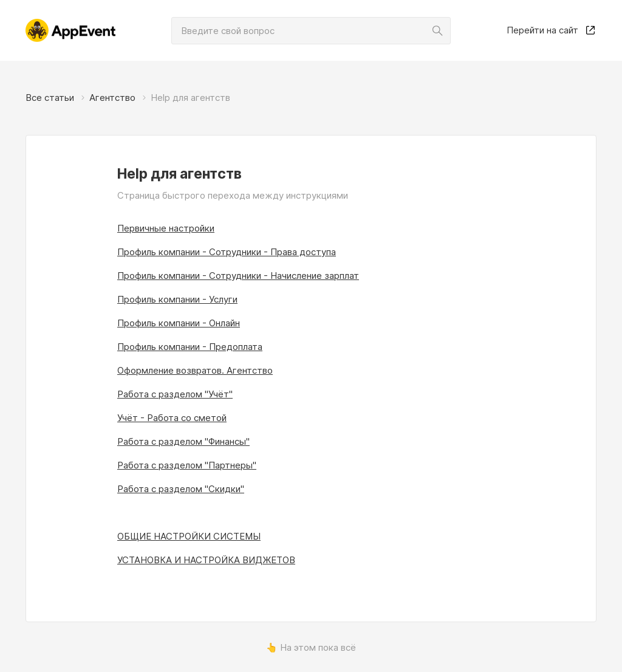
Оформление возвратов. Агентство (195, 370)
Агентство (112, 98)
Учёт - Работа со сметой (172, 418)
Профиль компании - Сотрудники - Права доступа (227, 252)
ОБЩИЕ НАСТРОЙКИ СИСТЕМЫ (189, 536)
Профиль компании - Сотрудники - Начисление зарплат (238, 276)
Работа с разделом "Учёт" (175, 394)
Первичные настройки (166, 228)
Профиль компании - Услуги (177, 299)
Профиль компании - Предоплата (190, 347)
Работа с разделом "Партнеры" (187, 465)
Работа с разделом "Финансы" (183, 441)
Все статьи (50, 98)
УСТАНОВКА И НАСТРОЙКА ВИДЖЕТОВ (206, 560)
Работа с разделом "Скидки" (181, 489)
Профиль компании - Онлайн (179, 323)
